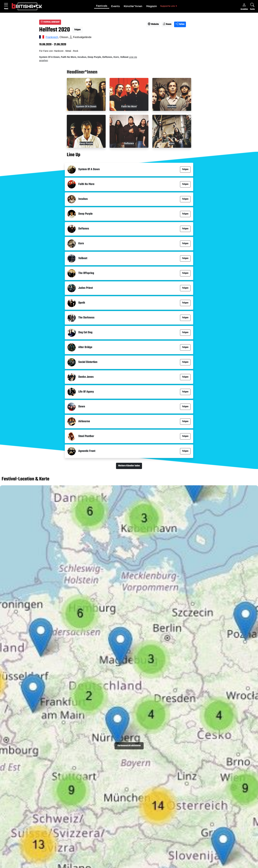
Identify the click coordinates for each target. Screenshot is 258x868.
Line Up (74, 155)
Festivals (102, 6)
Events (116, 6)
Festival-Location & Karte (26, 479)
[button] (102, 6)
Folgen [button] (77, 30)
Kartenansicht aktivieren (129, 746)
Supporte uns (169, 6)
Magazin (152, 6)
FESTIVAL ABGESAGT (50, 22)
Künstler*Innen (133, 6)
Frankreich (52, 37)
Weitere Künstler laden (129, 466)
